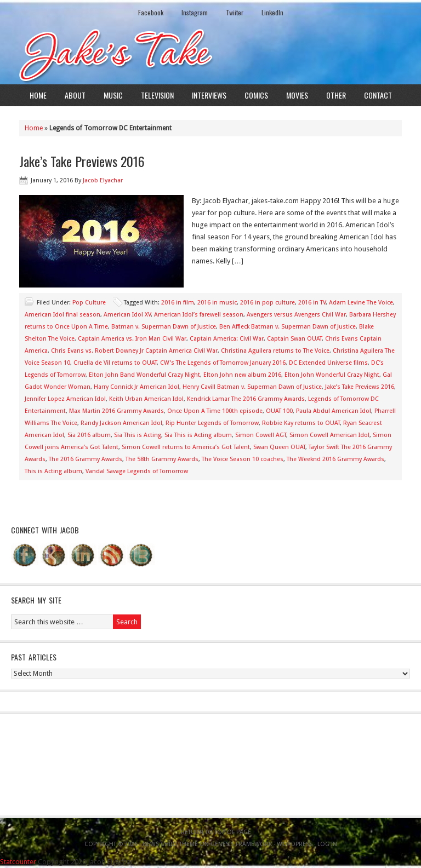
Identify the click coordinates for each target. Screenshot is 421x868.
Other (336, 95)
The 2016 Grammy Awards (86, 459)
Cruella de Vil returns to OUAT (115, 363)
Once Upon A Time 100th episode (215, 411)
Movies (297, 95)
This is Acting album (53, 471)
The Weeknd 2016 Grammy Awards (335, 459)
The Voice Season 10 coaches (243, 459)
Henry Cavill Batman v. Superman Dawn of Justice (252, 387)
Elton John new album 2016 (242, 375)
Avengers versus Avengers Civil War (296, 315)
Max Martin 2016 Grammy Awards (116, 411)
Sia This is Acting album (198, 435)
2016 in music (217, 303)
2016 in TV (312, 303)
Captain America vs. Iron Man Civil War (132, 339)
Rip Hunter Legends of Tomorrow (212, 423)
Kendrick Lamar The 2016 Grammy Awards (246, 399)
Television (157, 95)
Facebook (151, 12)
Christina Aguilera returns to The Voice (275, 351)
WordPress (295, 844)
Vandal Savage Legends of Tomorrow (137, 471)
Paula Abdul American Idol (334, 411)
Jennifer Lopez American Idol (65, 399)
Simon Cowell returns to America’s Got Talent (186, 447)
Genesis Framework (241, 844)
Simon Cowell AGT (261, 435)
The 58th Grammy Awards (162, 459)
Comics (256, 95)
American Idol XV (127, 315)
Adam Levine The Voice (361, 303)
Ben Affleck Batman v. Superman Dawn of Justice (288, 327)
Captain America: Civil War (227, 339)
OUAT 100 (279, 411)
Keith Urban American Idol (146, 399)
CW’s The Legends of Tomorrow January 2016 (223, 363)
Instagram (195, 12)
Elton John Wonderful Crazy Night (332, 375)
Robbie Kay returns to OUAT (301, 423)
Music (113, 95)
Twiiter (235, 12)
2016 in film (178, 303)
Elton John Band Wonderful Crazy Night (144, 375)
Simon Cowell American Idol (329, 435)
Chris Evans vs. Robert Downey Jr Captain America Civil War (134, 351)
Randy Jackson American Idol (121, 423)
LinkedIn (272, 12)
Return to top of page (216, 832)
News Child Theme (170, 844)
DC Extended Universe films (328, 363)
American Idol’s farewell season (199, 315)
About (75, 95)
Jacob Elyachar (103, 180)
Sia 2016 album (89, 435)
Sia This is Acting (138, 435)
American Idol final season (62, 315)
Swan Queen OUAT (279, 447)
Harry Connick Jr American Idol (136, 387)
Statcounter (18, 862)
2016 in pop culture (268, 303)
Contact (378, 95)
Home (38, 95)
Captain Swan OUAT (294, 339)
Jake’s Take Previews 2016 (82, 161)
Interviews (209, 95)
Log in (327, 844)
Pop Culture (89, 303)
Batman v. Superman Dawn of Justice (164, 327)
